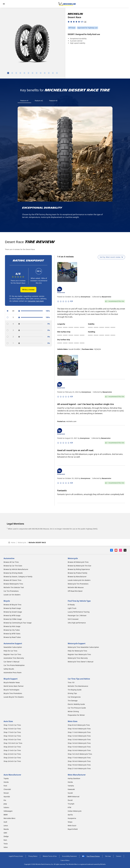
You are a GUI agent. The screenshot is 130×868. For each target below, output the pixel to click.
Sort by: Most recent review (111, 257)
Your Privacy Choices (91, 856)
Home (12, 542)
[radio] (28, 311)
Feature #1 (24, 101)
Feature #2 (39, 101)
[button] (77, 22)
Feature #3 (53, 101)
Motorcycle (22, 542)
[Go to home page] (67, 4)
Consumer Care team (36, 301)
